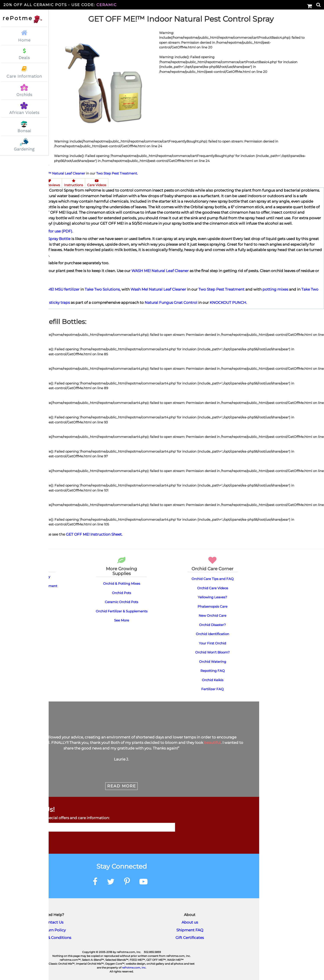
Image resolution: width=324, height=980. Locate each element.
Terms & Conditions (53, 937)
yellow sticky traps (53, 302)
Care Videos (97, 183)
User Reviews (49, 183)
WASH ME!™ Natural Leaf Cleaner (58, 173)
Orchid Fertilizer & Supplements (122, 611)
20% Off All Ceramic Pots (60, 5)
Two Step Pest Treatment (221, 289)
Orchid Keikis (213, 680)
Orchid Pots (121, 592)
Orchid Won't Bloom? (212, 652)
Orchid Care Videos (213, 588)
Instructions (73, 183)
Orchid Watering (213, 661)
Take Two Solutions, (103, 289)
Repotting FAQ (213, 670)
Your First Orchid (212, 643)
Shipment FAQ (190, 930)
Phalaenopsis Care (212, 606)
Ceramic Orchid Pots (121, 601)
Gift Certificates (190, 937)
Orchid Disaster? (212, 624)
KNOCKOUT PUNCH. (228, 302)
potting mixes (275, 289)
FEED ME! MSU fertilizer (58, 289)
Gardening (24, 149)
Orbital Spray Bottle (52, 238)
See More (122, 620)
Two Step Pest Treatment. (117, 173)
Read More (122, 786)
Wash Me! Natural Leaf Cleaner (158, 289)
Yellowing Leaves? (212, 597)
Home (24, 35)
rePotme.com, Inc (134, 967)
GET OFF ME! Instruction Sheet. (94, 534)
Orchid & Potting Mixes (122, 583)
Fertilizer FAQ (212, 689)
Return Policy (53, 930)
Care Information (24, 76)
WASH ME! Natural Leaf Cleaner (160, 270)
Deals (24, 58)
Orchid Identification (212, 633)
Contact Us (53, 922)
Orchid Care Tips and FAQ (213, 578)
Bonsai (24, 131)
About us (190, 922)
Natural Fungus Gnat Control (171, 302)
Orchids (24, 95)
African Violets (24, 113)
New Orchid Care (212, 615)
